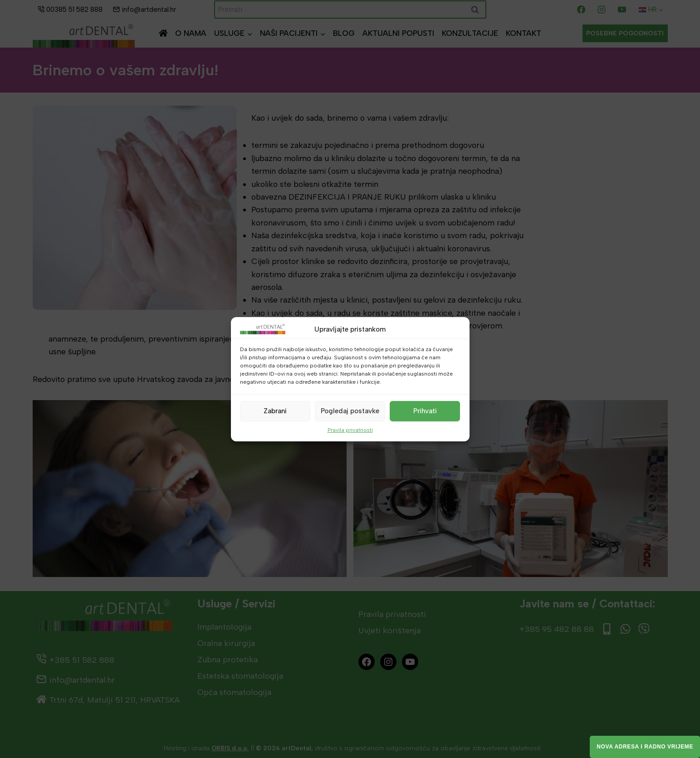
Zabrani (275, 411)
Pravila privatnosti (350, 430)
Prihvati (425, 411)
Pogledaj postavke (350, 411)
